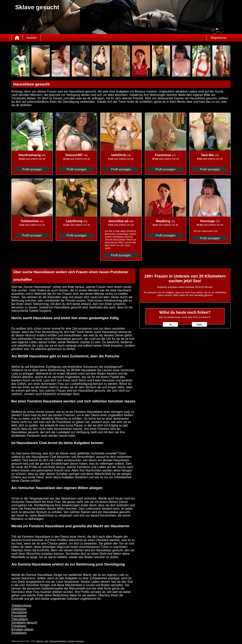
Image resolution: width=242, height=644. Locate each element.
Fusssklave (19, 616)
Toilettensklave (21, 605)
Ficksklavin (19, 626)
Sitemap (40, 641)
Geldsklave (19, 609)
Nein (199, 324)
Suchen (32, 38)
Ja (170, 324)
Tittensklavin (20, 619)
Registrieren (219, 38)
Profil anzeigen (32, 169)
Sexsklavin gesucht (24, 623)
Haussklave (19, 612)
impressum (80, 641)
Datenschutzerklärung (58, 641)
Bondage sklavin (22, 629)
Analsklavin (19, 633)
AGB (46, 641)
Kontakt (71, 641)
